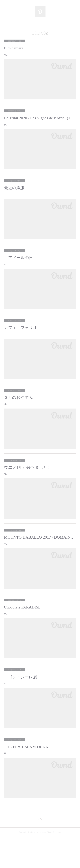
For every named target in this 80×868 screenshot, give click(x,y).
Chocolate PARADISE (22, 627)
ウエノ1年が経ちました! (26, 487)
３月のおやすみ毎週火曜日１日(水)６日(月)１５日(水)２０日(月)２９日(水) (38, 422)
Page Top (40, 851)
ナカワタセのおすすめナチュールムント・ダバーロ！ (30, 563)
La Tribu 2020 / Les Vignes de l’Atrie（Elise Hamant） (40, 122)
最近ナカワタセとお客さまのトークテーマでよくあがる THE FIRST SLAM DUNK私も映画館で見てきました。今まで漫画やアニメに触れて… (40, 782)
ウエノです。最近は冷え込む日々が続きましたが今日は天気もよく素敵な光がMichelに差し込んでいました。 (40, 274)
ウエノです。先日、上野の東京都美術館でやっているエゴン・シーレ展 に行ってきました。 (38, 709)
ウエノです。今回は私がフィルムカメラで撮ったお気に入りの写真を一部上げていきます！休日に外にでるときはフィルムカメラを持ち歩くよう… (40, 57)
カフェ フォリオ (21, 339)
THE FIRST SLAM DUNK (26, 774)
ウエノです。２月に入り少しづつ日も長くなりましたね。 (34, 493)
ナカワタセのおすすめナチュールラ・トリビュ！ (28, 129)
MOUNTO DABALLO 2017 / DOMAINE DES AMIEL (40, 557)
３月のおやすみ (18, 413)
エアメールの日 (18, 265)
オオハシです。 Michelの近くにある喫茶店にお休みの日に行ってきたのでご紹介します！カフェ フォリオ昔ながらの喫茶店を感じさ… (40, 348)
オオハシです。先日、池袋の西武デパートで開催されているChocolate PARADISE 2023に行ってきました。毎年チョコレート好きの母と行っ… (39, 635)
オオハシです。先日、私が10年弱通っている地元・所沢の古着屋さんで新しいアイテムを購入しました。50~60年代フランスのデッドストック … (40, 200)
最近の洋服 (14, 192)
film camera (14, 48)
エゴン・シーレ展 (21, 700)
